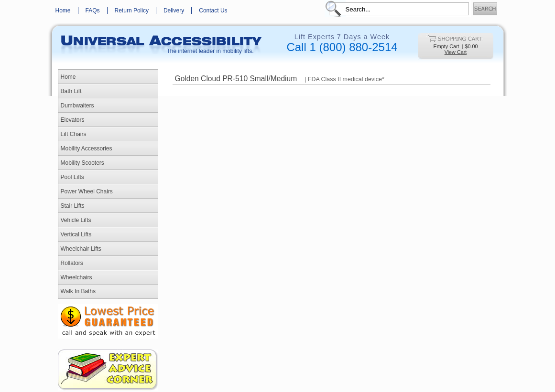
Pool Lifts (72, 177)
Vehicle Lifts (76, 220)
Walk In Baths (78, 291)
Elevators (73, 120)
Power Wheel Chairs (87, 191)
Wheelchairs (76, 277)
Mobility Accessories (87, 148)
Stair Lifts (73, 206)
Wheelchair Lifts (81, 249)
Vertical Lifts (76, 234)
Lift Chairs (74, 134)
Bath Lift (71, 91)
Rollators (72, 263)
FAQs (93, 11)
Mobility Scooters (82, 163)
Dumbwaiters (77, 106)
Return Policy (132, 11)
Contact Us (213, 11)
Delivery (174, 11)
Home (63, 11)
